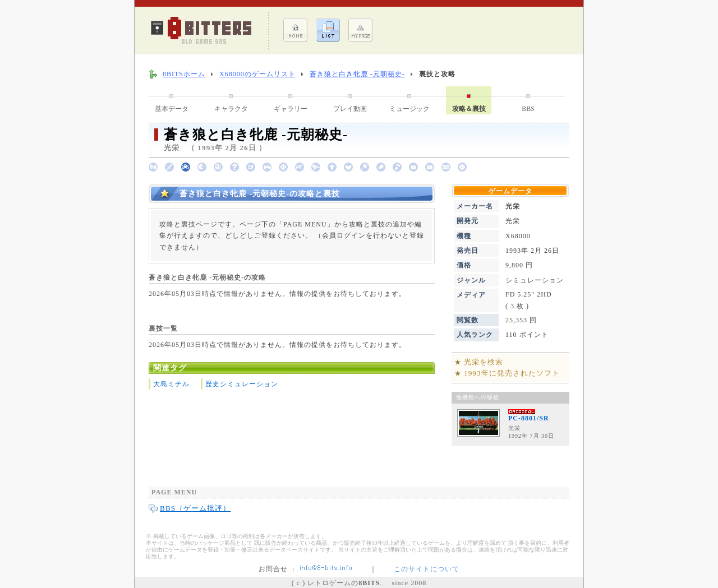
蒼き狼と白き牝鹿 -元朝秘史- (357, 74)
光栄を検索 (484, 362)
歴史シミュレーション (242, 384)
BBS (528, 109)
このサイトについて (427, 569)
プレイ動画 (350, 109)
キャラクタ (231, 109)
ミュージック (409, 109)
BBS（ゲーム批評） (195, 508)
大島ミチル (171, 384)
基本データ (172, 109)
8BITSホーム (184, 74)
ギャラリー (291, 109)
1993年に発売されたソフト (512, 373)
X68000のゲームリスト (257, 74)
